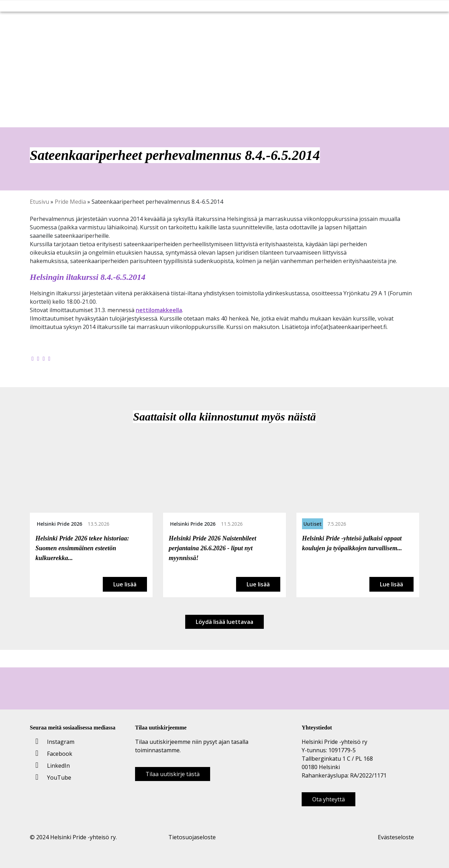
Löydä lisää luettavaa (224, 622)
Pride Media (70, 202)
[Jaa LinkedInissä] (44, 358)
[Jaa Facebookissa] (33, 358)
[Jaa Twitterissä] (38, 358)
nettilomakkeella (159, 310)
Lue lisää (125, 584)
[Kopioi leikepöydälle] (49, 358)
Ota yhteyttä (329, 799)
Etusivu (39, 202)
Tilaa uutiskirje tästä (173, 774)
